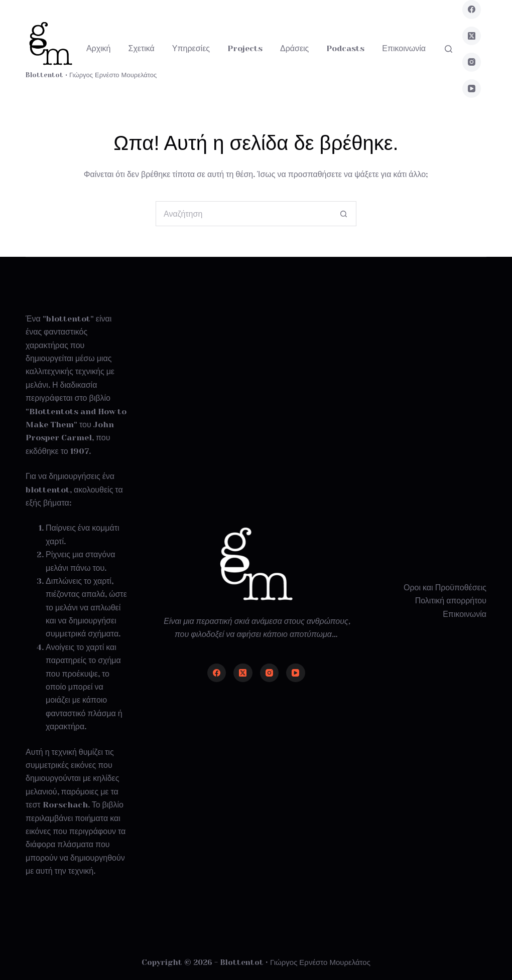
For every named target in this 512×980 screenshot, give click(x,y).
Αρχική (99, 48)
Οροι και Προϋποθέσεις (445, 588)
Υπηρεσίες (191, 48)
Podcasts (345, 48)
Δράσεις (294, 48)
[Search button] (344, 214)
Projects (245, 48)
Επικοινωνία (404, 48)
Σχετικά (142, 48)
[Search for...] (243, 214)
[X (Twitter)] (472, 36)
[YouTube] (472, 89)
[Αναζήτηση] (449, 49)
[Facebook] (472, 10)
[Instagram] (472, 62)
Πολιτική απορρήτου (451, 601)
